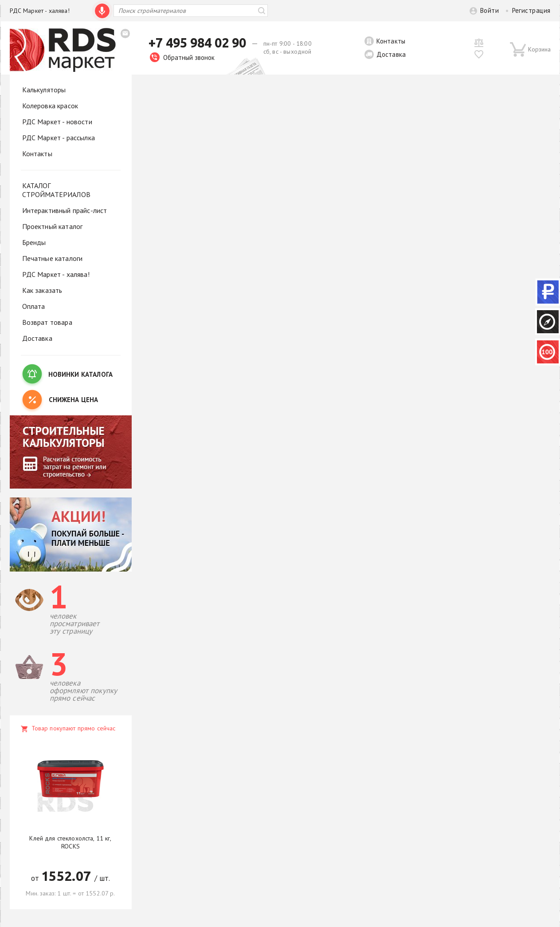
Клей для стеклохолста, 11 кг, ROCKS (70, 842)
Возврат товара (47, 322)
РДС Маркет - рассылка (59, 138)
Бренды (34, 242)
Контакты (391, 41)
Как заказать (42, 290)
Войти (490, 10)
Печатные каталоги (53, 258)
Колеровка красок (50, 106)
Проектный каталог (53, 226)
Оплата (34, 306)
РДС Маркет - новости (57, 122)
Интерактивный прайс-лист (65, 210)
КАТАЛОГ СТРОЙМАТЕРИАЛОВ (56, 190)
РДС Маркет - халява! (40, 11)
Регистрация (531, 10)
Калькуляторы (44, 90)
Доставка (391, 54)
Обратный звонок (182, 57)
